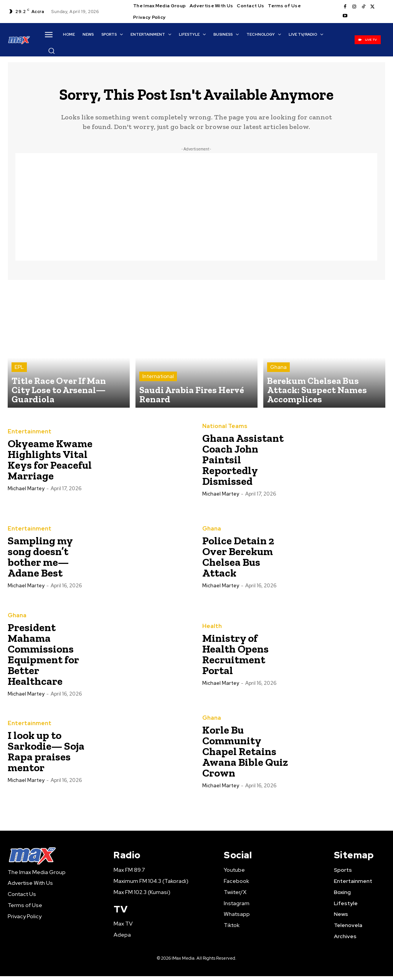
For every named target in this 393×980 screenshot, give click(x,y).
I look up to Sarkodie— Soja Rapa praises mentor (46, 756)
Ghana (278, 386)
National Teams (223, 431)
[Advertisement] (196, 212)
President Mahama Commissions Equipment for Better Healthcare (43, 659)
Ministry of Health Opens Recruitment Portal (235, 659)
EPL (19, 386)
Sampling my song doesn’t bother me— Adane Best (40, 561)
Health (211, 631)
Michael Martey (26, 493)
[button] (51, 51)
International (158, 392)
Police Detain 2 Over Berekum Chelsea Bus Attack (238, 561)
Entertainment (27, 436)
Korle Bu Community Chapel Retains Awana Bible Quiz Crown (245, 756)
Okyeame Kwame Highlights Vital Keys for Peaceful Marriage (50, 464)
